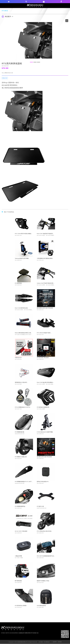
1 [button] (31, 62)
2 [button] (35, 62)
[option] (35, 40)
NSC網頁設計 (47, 642)
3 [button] (39, 62)
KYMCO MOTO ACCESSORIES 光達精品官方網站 (35, 5)
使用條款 (60, 642)
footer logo (13, 628)
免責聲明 (55, 642)
